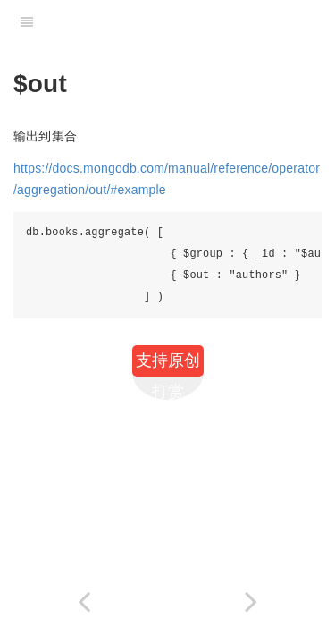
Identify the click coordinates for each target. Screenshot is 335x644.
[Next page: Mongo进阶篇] (252, 602)
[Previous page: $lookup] (84, 602)
